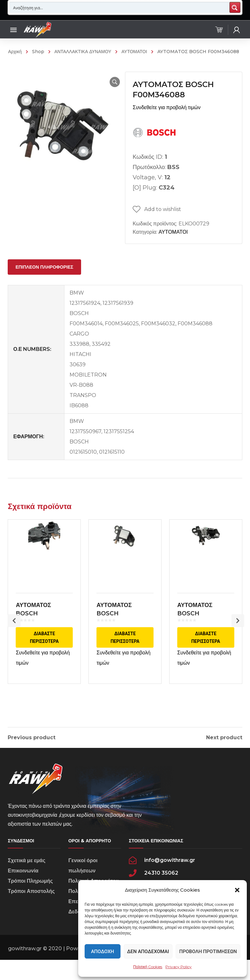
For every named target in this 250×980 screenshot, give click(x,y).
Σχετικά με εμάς (26, 876)
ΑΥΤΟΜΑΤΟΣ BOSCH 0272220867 (115, 618)
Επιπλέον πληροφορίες (44, 267)
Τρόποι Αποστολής (31, 907)
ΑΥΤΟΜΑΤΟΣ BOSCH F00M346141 (196, 618)
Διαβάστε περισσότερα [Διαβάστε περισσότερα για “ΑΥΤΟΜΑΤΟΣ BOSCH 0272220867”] (125, 642)
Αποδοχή (103, 952)
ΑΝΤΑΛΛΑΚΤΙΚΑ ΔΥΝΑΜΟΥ (83, 52)
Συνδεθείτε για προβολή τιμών (167, 107)
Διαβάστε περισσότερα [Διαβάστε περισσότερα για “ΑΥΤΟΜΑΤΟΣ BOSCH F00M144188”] (44, 642)
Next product (224, 738)
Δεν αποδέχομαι (148, 952)
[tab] (44, 267)
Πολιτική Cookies (148, 967)
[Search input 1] (120, 7)
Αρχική (15, 52)
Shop (38, 52)
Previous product (32, 738)
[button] (237, 890)
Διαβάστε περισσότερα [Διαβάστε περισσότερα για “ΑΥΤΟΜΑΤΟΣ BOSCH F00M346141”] (206, 642)
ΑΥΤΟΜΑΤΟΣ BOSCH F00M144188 (35, 618)
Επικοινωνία (23, 886)
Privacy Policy (179, 967)
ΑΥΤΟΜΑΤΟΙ (134, 52)
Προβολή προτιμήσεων (208, 952)
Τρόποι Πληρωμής (30, 896)
